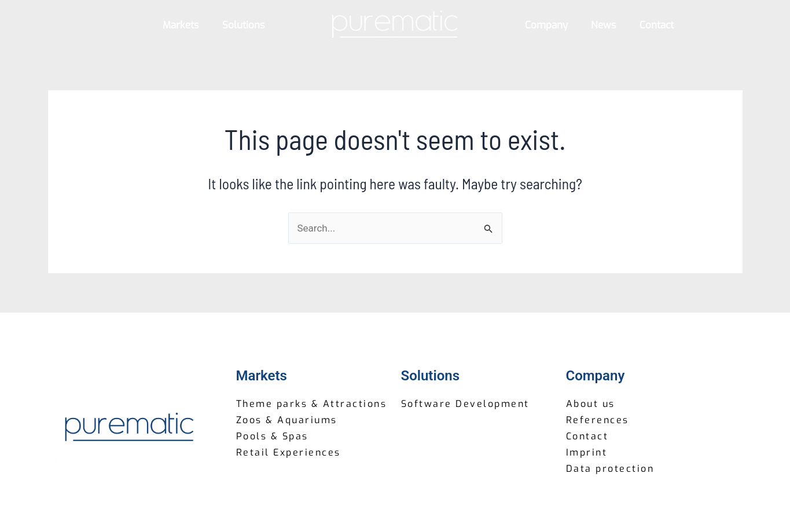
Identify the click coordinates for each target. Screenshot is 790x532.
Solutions (244, 25)
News (604, 25)
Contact (657, 25)
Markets (181, 25)
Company (546, 25)
